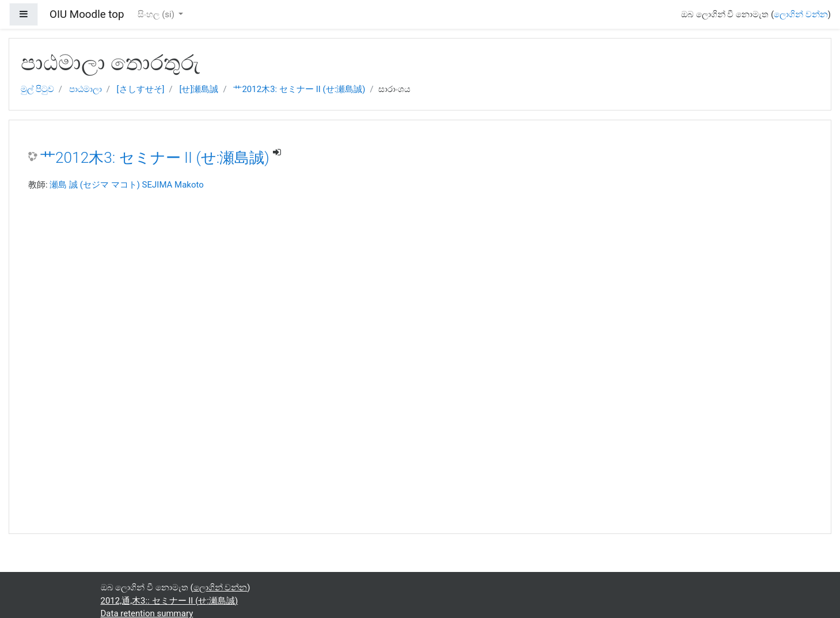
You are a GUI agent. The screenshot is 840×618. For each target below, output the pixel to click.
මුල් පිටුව (37, 89)
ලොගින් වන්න (801, 14)
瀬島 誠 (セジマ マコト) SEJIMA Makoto (127, 185)
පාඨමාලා (85, 89)
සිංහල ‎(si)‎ (157, 14)
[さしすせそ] (141, 89)
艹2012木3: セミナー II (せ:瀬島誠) (299, 89)
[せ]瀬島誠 (199, 89)
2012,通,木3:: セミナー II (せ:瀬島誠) (170, 601)
